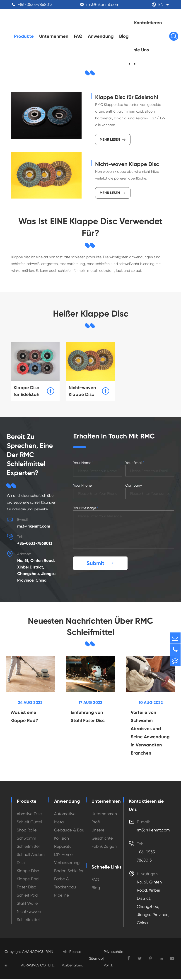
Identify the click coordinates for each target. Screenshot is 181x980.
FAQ (78, 36)
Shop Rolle (27, 831)
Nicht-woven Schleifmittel (29, 917)
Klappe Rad (28, 880)
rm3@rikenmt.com (103, 4)
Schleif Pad (27, 896)
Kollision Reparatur (64, 843)
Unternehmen (54, 36)
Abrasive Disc (29, 815)
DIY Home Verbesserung (67, 860)
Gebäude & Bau (69, 831)
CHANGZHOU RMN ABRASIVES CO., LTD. (38, 960)
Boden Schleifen (69, 872)
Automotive (65, 815)
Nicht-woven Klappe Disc (127, 164)
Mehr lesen (113, 140)
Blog (124, 36)
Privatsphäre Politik (114, 960)
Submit (100, 563)
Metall (60, 823)
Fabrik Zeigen (104, 847)
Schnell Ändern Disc (31, 860)
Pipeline (62, 896)
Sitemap (96, 960)
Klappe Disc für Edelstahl (127, 97)
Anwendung (101, 36)
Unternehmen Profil (104, 819)
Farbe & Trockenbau (65, 884)
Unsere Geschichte (102, 835)
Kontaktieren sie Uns (148, 36)
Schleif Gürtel (29, 823)
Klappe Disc (28, 872)
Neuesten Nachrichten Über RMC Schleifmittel (91, 627)
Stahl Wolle (27, 904)
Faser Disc (26, 888)
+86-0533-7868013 (35, 4)
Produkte (24, 36)
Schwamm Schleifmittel (28, 843)
